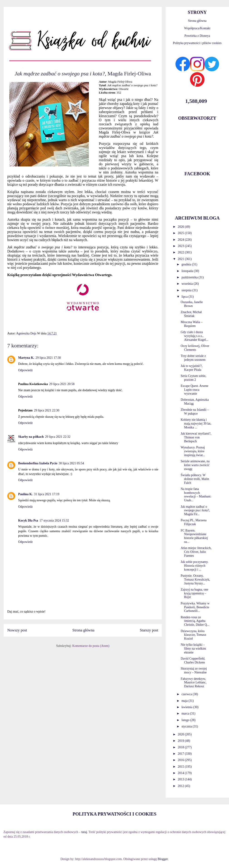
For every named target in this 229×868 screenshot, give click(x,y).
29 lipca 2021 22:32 (58, 437)
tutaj (84, 832)
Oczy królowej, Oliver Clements (195, 348)
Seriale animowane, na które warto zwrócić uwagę (195, 465)
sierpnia (187, 290)
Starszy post (149, 630)
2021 (181, 259)
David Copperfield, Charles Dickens (193, 660)
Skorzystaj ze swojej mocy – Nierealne (194, 670)
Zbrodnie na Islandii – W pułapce (195, 412)
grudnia (187, 264)
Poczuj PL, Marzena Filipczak (194, 522)
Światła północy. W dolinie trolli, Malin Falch (195, 479)
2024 (181, 240)
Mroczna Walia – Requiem (192, 324)
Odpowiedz (26, 370)
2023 (181, 246)
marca (186, 713)
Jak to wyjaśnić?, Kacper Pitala (192, 368)
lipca (185, 297)
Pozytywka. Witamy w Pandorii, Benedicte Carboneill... (195, 607)
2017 (181, 754)
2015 (181, 767)
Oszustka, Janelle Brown (192, 304)
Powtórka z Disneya (197, 36)
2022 (181, 252)
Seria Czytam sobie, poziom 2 (193, 378)
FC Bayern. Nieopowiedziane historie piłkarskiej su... (194, 536)
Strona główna (83, 630)
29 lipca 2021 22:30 (47, 410)
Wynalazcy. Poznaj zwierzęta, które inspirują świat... (193, 451)
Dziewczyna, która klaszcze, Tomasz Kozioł (194, 635)
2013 (181, 779)
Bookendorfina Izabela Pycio (38, 463)
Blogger (163, 859)
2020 (181, 734)
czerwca (187, 694)
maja (185, 701)
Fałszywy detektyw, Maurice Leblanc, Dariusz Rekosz (194, 683)
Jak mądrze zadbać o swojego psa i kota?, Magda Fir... (195, 511)
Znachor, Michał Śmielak (191, 314)
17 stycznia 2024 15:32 (54, 521)
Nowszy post (17, 630)
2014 (181, 773)
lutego (186, 720)
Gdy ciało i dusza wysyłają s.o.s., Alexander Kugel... (195, 336)
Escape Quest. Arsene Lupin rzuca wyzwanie (195, 390)
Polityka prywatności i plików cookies (197, 43)
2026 (181, 227)
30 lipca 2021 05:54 (71, 463)
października (190, 277)
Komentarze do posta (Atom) (91, 646)
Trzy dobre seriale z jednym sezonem (193, 358)
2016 (181, 760)
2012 (181, 786)
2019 (181, 741)
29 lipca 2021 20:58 (62, 384)
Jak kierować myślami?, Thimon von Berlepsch (196, 437)
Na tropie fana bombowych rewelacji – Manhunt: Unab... (196, 495)
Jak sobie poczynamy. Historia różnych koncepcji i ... (195, 566)
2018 (181, 747)
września (187, 284)
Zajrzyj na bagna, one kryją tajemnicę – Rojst (194, 593)
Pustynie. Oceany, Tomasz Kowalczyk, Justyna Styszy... (195, 580)
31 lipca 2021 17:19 (47, 494)
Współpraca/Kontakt (197, 28)
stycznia (187, 726)
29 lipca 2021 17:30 (48, 358)
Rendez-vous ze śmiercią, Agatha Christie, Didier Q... (195, 621)
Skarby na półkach (31, 437)
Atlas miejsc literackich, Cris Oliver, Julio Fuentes (196, 552)
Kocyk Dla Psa (28, 521)
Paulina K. (25, 494)
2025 (181, 233)
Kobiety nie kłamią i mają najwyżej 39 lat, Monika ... (196, 424)
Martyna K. (26, 358)
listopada (188, 271)
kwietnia (187, 707)
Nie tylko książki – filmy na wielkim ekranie (193, 649)
